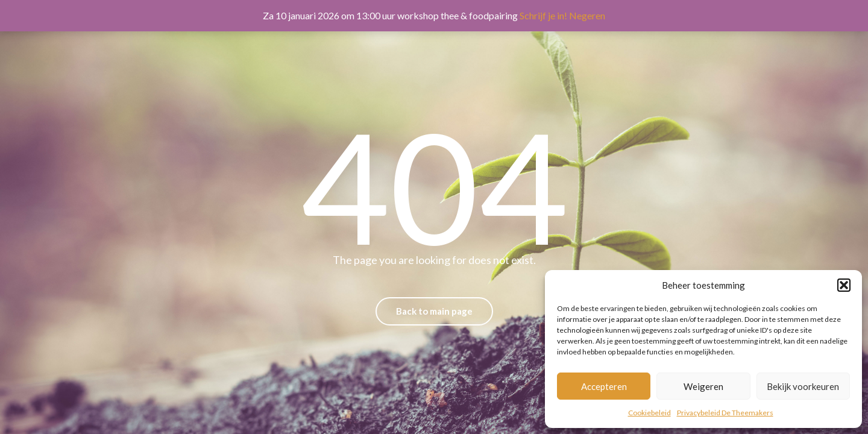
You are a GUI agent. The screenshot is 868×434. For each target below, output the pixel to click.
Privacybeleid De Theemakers (725, 413)
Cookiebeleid (649, 413)
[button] (844, 285)
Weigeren (703, 386)
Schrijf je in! (543, 15)
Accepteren (604, 386)
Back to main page (434, 311)
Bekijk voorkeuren (803, 386)
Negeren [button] (587, 15)
